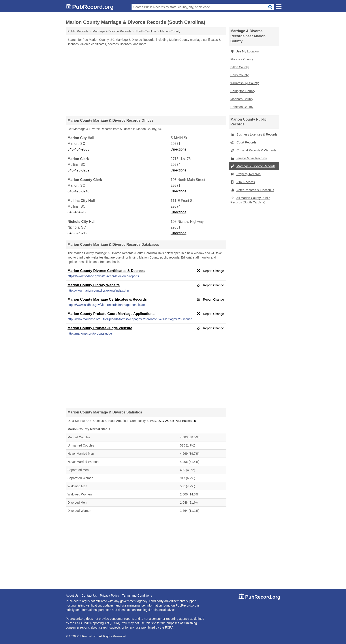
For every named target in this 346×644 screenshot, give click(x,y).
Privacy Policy (110, 596)
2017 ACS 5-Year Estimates (177, 421)
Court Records (243, 142)
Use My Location (244, 51)
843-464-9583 (79, 149)
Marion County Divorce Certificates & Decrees (106, 271)
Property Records (245, 174)
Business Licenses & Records (254, 134)
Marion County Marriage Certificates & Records (107, 299)
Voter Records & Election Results (255, 190)
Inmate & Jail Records (249, 158)
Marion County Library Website (94, 285)
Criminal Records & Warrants (253, 150)
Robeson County (242, 107)
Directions (178, 149)
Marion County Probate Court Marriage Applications (111, 314)
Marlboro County (242, 99)
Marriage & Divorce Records (253, 166)
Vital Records (243, 182)
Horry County (239, 75)
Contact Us (89, 596)
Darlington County (243, 91)
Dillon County (240, 67)
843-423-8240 (79, 191)
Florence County (242, 59)
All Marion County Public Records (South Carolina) (250, 200)
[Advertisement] (146, 81)
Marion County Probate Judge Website (100, 328)
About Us (72, 596)
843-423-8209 (79, 170)
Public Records (78, 31)
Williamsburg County (244, 83)
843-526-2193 (79, 233)
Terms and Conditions (137, 596)
